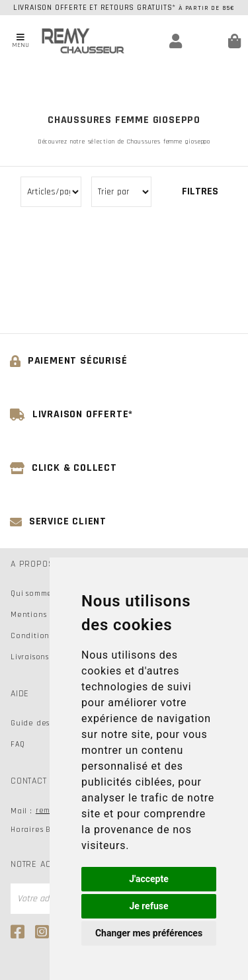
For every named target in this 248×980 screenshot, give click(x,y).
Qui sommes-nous (44, 593)
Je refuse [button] (148, 906)
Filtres (200, 191)
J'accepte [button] (149, 879)
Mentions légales (44, 615)
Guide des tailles (44, 723)
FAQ (18, 744)
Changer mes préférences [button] (149, 933)
